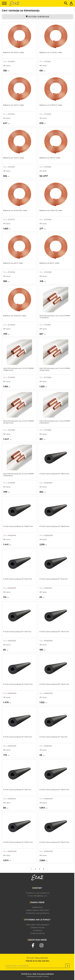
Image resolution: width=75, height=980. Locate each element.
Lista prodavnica (42, 893)
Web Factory (43, 976)
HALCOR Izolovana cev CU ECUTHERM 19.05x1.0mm (55, 369)
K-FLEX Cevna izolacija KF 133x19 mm (18, 842)
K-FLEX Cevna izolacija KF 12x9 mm (17, 790)
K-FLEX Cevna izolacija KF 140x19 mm (54, 842)
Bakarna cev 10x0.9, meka (14, 52)
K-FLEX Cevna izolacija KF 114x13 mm (54, 632)
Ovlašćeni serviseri (37, 927)
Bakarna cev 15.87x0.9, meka (51, 105)
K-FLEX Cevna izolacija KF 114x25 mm (54, 684)
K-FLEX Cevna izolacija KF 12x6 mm (53, 737)
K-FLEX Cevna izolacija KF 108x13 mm (54, 474)
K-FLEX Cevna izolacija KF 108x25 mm (55, 526)
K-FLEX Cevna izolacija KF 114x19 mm (18, 684)
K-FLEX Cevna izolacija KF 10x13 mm (18, 579)
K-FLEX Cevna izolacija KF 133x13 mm (54, 790)
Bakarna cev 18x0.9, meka (50, 158)
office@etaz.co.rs (40, 896)
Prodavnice (38, 930)
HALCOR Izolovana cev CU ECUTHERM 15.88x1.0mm (18, 369)
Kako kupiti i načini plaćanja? (38, 925)
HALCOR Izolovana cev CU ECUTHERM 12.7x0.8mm (55, 317)
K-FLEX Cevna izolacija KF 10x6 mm (54, 579)
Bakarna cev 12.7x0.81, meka (51, 52)
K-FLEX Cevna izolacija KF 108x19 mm (18, 526)
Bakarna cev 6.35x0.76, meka (51, 210)
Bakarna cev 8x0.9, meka (49, 263)
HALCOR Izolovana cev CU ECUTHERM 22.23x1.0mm (18, 422)
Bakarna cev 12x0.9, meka (13, 105)
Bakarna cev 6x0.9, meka (13, 263)
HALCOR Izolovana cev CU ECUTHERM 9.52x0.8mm (18, 475)
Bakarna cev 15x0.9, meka (13, 158)
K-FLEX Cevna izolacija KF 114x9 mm (18, 737)
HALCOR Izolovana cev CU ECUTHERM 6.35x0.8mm (55, 422)
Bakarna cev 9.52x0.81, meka (15, 316)
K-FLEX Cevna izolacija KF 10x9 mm (17, 632)
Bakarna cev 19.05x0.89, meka (15, 210)
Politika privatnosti (37, 933)
